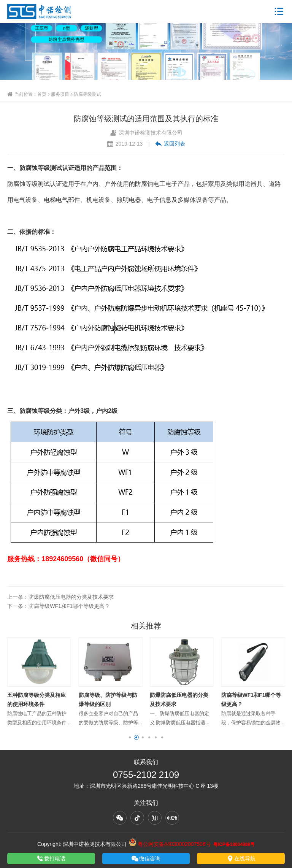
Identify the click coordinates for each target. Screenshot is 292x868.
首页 (42, 94)
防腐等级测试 (87, 94)
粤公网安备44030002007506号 (170, 844)
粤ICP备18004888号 (234, 844)
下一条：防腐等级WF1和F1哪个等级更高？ (59, 606)
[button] (130, 737)
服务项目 (60, 94)
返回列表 (170, 144)
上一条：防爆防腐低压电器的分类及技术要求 (60, 597)
